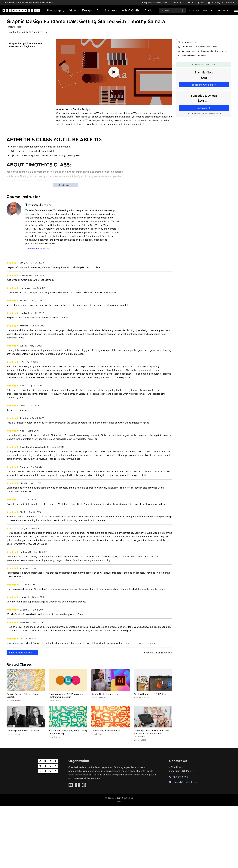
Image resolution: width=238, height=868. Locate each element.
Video (73, 10)
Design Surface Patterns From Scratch (23, 696)
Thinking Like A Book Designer (23, 731)
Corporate (194, 10)
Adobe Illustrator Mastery (105, 694)
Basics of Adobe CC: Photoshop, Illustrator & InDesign (66, 696)
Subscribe (208, 10)
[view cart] (201, 3)
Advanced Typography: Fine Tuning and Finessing (68, 732)
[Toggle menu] (236, 10)
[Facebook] (77, 785)
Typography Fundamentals (106, 731)
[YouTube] (71, 785)
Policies (119, 802)
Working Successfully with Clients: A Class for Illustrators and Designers (152, 733)
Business (111, 10)
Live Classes (223, 10)
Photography (55, 10)
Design (87, 10)
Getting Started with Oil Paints (150, 694)
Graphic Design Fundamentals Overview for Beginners (26, 45)
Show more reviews (22, 653)
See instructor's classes (38, 249)
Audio (148, 10)
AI (98, 10)
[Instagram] (84, 785)
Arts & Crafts (131, 10)
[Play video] (114, 72)
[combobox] (173, 10)
